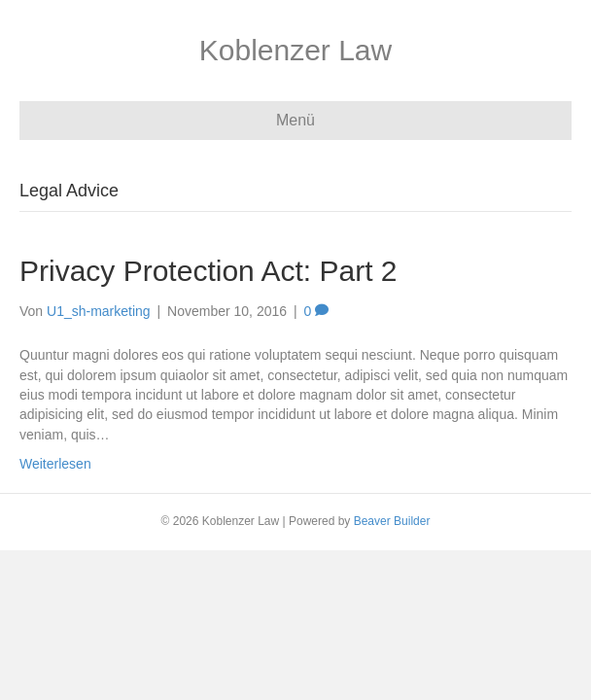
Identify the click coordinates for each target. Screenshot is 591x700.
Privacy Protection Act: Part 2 (209, 271)
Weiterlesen (55, 464)
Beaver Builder (392, 521)
